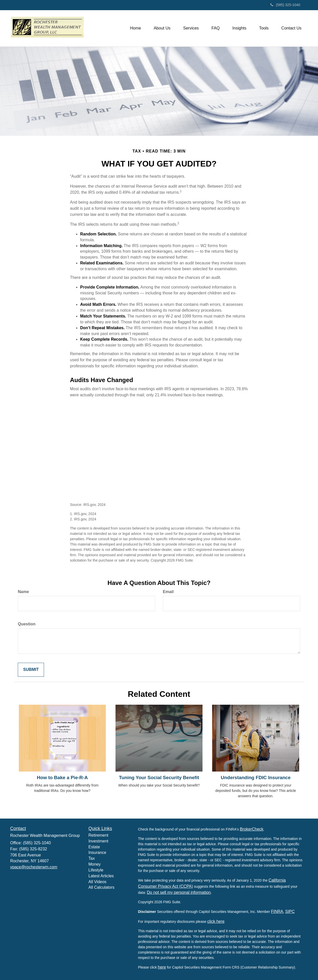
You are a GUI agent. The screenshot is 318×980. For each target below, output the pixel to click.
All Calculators (102, 887)
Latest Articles (101, 876)
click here (216, 921)
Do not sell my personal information (179, 892)
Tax (92, 858)
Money (95, 864)
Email (168, 592)
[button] (162, 28)
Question (27, 624)
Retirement (98, 835)
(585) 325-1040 (285, 5)
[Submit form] (31, 670)
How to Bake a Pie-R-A (62, 778)
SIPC (290, 911)
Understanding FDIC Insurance (256, 778)
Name (23, 592)
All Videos (98, 882)
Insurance (97, 853)
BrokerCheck (252, 829)
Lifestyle (96, 870)
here (162, 967)
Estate (94, 847)
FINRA (277, 911)
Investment (98, 841)
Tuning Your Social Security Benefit (159, 778)
